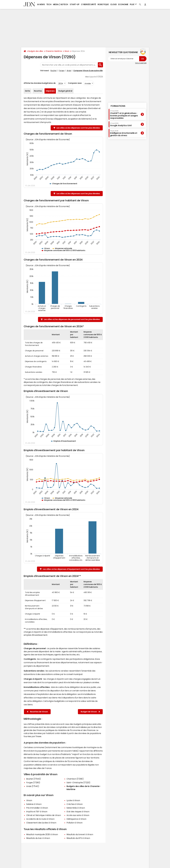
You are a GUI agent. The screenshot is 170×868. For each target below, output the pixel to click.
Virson (67, 51)
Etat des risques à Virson (78, 811)
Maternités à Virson (76, 808)
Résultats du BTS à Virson (78, 838)
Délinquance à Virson (76, 819)
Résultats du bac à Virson (38, 838)
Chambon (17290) (75, 779)
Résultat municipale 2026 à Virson (42, 834)
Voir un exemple (141, 63)
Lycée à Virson (73, 800)
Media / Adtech (61, 4)
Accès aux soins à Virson (78, 815)
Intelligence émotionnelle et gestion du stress (124, 133)
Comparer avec (75, 83)
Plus (133, 4)
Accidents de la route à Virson (40, 819)
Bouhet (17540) (34, 779)
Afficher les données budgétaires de (40, 83)
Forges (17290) (33, 782)
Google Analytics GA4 (121, 125)
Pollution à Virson (75, 823)
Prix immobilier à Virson (37, 808)
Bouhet (54, 71)
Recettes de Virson (37, 712)
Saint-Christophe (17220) (78, 782)
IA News (41, 4)
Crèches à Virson (75, 804)
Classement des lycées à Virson (41, 823)
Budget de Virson (90, 712)
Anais (69, 71)
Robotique (103, 4)
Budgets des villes (36, 51)
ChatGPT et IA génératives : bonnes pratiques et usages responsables (124, 115)
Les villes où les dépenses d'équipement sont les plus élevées (71, 569)
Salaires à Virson (34, 804)
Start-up (75, 4)
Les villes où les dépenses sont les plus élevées (78, 128)
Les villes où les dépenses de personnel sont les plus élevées (72, 319)
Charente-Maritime (54, 51)
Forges (62, 71)
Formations (118, 106)
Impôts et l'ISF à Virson (37, 811)
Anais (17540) (33, 786)
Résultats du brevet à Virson (80, 834)
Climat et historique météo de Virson (44, 815)
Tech (49, 4)
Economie (123, 4)
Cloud (114, 4)
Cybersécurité (88, 4)
